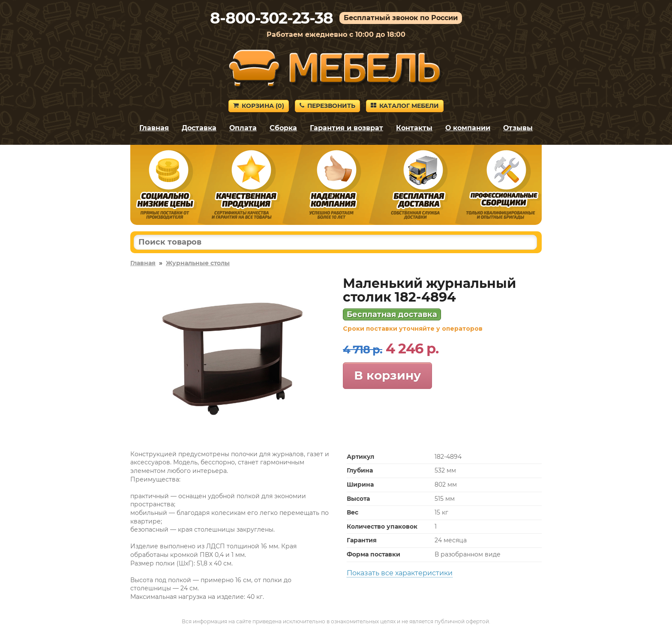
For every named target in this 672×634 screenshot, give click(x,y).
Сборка (283, 128)
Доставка (199, 128)
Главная (154, 128)
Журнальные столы (198, 263)
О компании (468, 128)
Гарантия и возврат (346, 128)
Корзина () (259, 106)
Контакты (414, 128)
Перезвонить (327, 106)
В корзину (387, 375)
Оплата (243, 128)
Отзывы (518, 128)
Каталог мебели (405, 106)
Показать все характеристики (400, 573)
